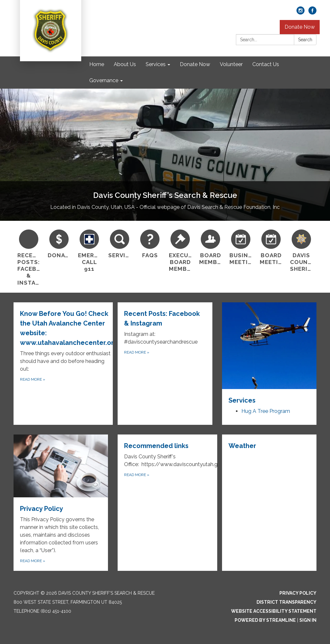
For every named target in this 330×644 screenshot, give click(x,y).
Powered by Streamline (265, 620)
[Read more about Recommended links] (170, 503)
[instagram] (301, 13)
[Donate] (59, 243)
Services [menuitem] (156, 64)
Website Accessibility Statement (274, 611)
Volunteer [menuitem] (231, 64)
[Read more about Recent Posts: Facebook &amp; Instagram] (165, 364)
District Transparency (286, 602)
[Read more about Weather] (269, 503)
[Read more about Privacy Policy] (61, 503)
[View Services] (269, 354)
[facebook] (312, 13)
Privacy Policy (298, 593)
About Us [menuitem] (125, 64)
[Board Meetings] (271, 247)
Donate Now (300, 27)
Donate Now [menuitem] (195, 64)
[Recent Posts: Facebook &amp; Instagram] (29, 257)
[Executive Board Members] (180, 250)
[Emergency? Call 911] (89, 250)
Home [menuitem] (97, 64)
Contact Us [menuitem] (266, 64)
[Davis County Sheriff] (301, 250)
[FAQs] (150, 243)
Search (305, 40)
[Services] (120, 243)
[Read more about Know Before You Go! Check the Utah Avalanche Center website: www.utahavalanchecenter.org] (66, 364)
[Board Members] (210, 247)
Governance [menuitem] (104, 80)
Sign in (308, 620)
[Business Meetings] (241, 247)
